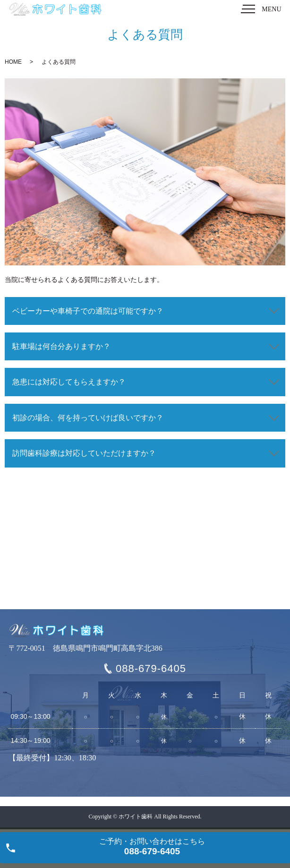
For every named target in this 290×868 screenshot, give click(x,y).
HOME (13, 62)
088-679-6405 (151, 668)
